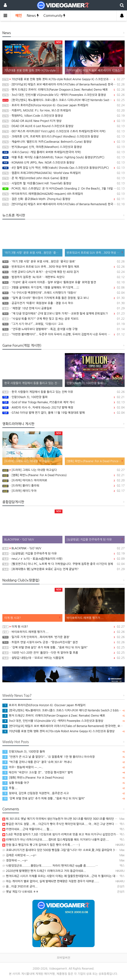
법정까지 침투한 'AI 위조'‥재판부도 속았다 (63, 277)
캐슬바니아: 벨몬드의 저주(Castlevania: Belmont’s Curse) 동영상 (63, 142)
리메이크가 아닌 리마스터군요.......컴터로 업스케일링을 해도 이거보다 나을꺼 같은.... (56, 840)
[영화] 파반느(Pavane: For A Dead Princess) (63, 475)
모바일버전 (63, 958)
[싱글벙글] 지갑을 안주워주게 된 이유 (63, 554)
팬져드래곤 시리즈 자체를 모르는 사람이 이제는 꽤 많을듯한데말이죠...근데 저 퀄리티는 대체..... (62, 876)
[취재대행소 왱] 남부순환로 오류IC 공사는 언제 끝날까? (63, 569)
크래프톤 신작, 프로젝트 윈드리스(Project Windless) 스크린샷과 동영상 (63, 137)
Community (55, 16)
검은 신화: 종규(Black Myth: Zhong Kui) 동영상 (63, 199)
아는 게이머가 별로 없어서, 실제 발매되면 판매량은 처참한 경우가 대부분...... (51, 881)
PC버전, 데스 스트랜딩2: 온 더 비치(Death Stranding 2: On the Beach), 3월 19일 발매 (63, 189)
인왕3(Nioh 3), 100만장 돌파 (63, 397)
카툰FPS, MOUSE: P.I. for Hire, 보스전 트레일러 (63, 111)
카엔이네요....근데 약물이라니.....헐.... (28, 829)
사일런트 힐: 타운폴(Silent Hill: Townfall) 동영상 (63, 183)
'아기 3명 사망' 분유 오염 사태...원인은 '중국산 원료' (63, 262)
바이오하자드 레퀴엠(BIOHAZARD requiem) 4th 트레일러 (63, 194)
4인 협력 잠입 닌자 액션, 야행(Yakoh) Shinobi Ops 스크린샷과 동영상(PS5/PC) (63, 168)
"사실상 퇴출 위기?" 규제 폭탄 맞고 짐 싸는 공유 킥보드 (63, 319)
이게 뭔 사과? (63, 627)
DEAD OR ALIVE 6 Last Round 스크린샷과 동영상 (63, 126)
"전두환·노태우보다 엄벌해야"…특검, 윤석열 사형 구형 (63, 329)
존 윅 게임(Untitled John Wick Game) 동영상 (63, 178)
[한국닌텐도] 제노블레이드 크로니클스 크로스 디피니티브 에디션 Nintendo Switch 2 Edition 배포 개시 (63, 100)
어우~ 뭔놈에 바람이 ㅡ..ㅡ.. (23, 767)
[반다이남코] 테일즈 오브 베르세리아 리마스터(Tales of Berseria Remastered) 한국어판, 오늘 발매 (63, 84)
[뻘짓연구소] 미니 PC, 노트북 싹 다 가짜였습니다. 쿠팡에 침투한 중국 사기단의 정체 (63, 564)
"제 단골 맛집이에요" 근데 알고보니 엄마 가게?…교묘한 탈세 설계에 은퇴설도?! (63, 314)
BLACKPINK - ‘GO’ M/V (63, 548)
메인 (19, 16)
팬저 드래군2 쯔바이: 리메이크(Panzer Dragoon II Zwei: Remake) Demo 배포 (63, 90)
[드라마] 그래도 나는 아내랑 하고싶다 (63, 470)
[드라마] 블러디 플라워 (63, 486)
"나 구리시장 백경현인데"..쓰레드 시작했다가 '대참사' (63, 293)
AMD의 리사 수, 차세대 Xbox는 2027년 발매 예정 (63, 408)
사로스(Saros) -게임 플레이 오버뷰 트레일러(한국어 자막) (63, 152)
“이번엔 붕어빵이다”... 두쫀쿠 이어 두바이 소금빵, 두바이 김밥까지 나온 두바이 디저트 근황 (63, 334)
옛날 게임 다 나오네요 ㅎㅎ (20, 892)
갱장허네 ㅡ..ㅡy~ (15, 860)
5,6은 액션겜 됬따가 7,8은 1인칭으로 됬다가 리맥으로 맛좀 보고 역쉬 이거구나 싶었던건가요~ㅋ (63, 834)
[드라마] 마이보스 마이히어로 (63, 480)
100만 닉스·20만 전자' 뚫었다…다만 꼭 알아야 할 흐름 (63, 653)
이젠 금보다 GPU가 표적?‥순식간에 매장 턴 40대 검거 (63, 272)
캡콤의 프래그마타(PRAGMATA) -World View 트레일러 (63, 173)
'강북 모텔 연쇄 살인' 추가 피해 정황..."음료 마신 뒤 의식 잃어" (63, 647)
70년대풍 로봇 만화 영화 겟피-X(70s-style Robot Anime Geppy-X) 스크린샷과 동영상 (63, 79)
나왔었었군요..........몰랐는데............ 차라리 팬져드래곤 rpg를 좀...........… (50, 866)
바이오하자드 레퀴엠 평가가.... (63, 632)
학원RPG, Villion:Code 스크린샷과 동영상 (63, 116)
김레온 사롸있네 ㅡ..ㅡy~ (19, 855)
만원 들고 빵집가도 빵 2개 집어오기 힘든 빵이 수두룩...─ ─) (41, 845)
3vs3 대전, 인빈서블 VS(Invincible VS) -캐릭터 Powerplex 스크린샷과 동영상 (63, 95)
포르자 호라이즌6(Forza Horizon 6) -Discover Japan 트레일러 (63, 105)
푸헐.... (10, 788)
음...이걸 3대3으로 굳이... (20, 887)
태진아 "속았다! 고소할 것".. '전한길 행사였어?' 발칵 (38, 772)
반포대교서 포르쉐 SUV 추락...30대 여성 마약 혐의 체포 (63, 267)
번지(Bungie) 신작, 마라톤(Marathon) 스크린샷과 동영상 (63, 147)
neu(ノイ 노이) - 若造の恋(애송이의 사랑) (63, 559)
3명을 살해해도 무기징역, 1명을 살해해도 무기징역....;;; (63, 288)
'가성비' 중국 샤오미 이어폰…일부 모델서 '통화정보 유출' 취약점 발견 (63, 282)
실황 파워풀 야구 (16, 783)
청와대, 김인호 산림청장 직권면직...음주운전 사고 (36, 793)
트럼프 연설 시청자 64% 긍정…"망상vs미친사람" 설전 (63, 642)
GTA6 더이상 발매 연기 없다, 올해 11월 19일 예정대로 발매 (63, 413)
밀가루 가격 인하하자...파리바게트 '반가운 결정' (63, 637)
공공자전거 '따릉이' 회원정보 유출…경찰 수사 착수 (63, 303)
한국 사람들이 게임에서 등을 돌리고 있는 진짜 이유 (63, 392)
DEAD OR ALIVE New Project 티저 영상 (63, 121)
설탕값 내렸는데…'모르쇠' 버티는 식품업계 (63, 658)
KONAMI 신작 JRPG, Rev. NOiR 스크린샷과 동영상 (63, 163)
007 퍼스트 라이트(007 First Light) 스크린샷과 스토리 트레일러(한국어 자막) (63, 131)
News (33, 16)
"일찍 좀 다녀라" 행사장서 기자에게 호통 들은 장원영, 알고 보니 (63, 298)
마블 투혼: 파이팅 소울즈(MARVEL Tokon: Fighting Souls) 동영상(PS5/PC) (63, 157)
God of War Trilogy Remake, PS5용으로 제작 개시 (63, 402)
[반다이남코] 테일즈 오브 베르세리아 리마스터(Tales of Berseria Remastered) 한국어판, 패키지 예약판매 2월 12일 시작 (63, 204)
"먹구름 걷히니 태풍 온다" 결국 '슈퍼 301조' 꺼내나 (37, 762)
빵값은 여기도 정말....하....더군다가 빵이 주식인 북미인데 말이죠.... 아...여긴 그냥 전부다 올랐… (63, 824)
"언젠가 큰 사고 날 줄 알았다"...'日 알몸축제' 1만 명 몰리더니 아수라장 (49, 757)
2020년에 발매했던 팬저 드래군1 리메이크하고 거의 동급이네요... (44, 871)
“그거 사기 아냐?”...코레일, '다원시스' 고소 (63, 324)
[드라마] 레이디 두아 (63, 491)
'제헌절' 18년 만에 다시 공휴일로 (63, 308)
